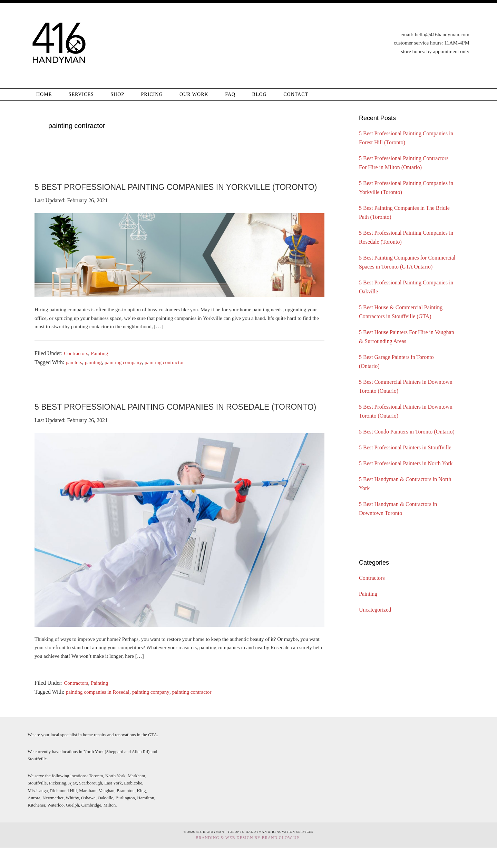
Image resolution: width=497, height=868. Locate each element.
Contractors (77, 364)
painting (95, 373)
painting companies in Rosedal (100, 713)
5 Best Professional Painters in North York (406, 463)
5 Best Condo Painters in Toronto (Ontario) (407, 432)
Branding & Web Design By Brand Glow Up (247, 858)
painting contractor (170, 373)
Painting (102, 364)
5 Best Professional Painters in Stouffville (405, 447)
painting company (126, 373)
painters (74, 373)
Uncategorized (375, 610)
